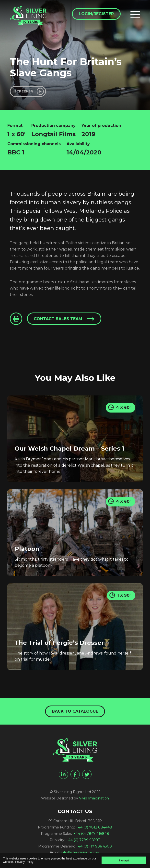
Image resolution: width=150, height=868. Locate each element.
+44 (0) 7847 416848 (91, 834)
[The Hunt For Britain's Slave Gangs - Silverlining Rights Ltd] (28, 16)
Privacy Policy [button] (24, 862)
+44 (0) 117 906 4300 (94, 846)
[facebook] (75, 774)
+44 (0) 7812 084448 (94, 827)
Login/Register (96, 14)
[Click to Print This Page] (16, 319)
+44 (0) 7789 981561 (83, 840)
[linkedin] (63, 774)
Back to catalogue (75, 711)
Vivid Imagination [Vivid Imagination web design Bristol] (94, 798)
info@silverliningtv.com (81, 853)
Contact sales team (58, 319)
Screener (24, 91)
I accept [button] (124, 860)
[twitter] (87, 774)
